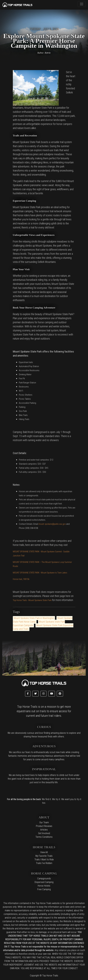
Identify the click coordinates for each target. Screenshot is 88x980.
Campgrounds (44, 879)
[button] (28, 694)
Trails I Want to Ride (44, 860)
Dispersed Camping (44, 882)
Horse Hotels (44, 886)
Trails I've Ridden (44, 863)
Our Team (44, 822)
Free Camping (44, 889)
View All (44, 852)
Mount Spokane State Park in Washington (34, 618)
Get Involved (44, 833)
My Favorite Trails (44, 856)
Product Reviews (44, 826)
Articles (44, 830)
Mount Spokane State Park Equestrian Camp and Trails (43, 627)
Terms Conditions (44, 837)
